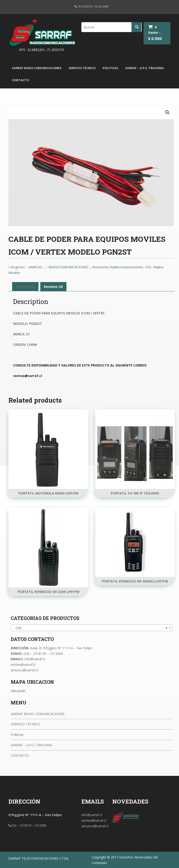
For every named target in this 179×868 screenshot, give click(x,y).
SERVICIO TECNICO (82, 68)
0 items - (155, 33)
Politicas (110, 68)
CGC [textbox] (90, 628)
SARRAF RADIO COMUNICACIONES (37, 68)
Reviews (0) (53, 287)
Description (25, 287)
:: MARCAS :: (35, 267)
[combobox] (92, 628)
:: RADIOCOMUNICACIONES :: (68, 267)
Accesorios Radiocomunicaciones (118, 267)
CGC (148, 267)
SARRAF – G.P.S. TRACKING (145, 68)
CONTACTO (20, 80)
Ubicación (18, 691)
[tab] (25, 287)
